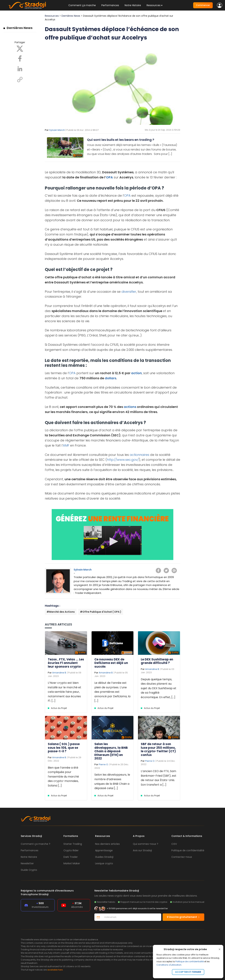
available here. (55, 970)
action (136, 373)
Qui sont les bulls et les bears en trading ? (121, 140)
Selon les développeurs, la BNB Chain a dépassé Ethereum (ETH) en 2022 (111, 751)
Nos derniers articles (107, 844)
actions (130, 407)
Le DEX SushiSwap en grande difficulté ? (157, 661)
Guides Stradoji (104, 857)
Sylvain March (57, 130)
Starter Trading (73, 844)
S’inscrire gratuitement (183, 917)
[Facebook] (20, 58)
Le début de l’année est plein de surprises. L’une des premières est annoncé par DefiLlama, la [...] (112, 692)
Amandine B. (59, 673)
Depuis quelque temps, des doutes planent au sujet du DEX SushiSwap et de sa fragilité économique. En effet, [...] (159, 688)
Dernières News (20, 28)
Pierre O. (104, 764)
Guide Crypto (29, 870)
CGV (174, 844)
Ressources (52, 16)
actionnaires (139, 455)
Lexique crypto (104, 863)
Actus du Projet (59, 708)
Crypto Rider (71, 850)
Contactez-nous (182, 857)
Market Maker (72, 863)
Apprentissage (104, 850)
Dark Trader (71, 857)
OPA (109, 177)
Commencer (203, 5)
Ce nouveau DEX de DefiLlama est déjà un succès (111, 663)
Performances (110, 5)
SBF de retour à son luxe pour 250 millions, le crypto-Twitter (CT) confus (158, 749)
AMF (66, 445)
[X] (20, 48)
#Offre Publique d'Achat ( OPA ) (101, 612)
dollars (110, 378)
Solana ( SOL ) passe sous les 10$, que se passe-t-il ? (64, 748)
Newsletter (27, 863)
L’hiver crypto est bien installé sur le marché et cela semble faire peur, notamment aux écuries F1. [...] (65, 692)
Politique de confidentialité (190, 961)
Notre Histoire (133, 5)
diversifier (129, 292)
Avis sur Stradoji (142, 850)
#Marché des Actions (61, 612)
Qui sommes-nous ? (146, 844)
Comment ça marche (82, 5)
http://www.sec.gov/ (123, 460)
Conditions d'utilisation (169, 965)
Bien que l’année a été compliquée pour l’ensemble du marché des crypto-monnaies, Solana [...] (63, 777)
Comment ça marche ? (36, 844)
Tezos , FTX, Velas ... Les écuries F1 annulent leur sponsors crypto (66, 663)
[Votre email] (132, 917)
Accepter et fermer (188, 972)
